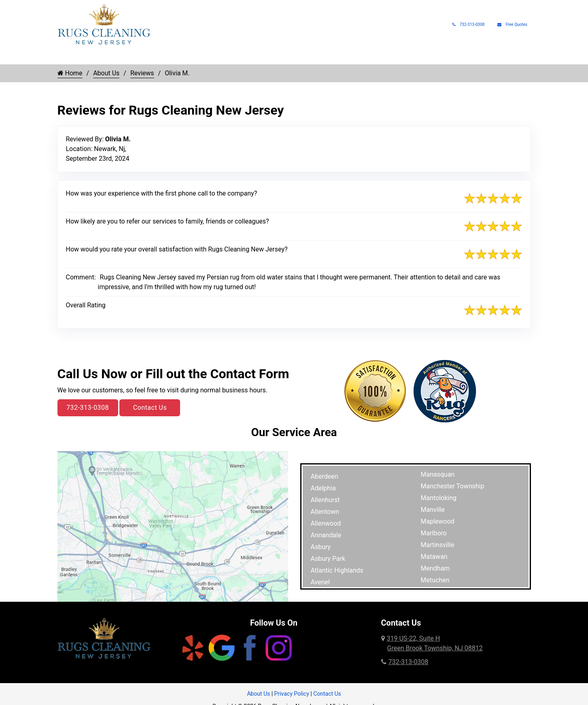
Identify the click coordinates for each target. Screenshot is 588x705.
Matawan (434, 557)
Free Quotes (512, 24)
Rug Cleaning (104, 57)
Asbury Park (328, 559)
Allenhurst (325, 500)
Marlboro (434, 533)
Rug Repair (204, 57)
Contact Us (150, 408)
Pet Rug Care (317, 57)
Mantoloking (439, 498)
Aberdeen (325, 476)
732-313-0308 (469, 24)
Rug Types (156, 57)
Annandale (326, 535)
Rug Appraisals (375, 57)
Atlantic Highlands (337, 570)
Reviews (142, 73)
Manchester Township (453, 486)
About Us (457, 57)
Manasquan (438, 474)
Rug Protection (259, 57)
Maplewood (438, 521)
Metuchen (435, 580)
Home (66, 57)
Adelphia (323, 488)
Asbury (321, 547)
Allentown (325, 512)
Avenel (320, 582)
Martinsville (438, 545)
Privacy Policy (292, 694)
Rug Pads (420, 57)
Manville (433, 510)
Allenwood (326, 523)
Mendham (435, 568)
